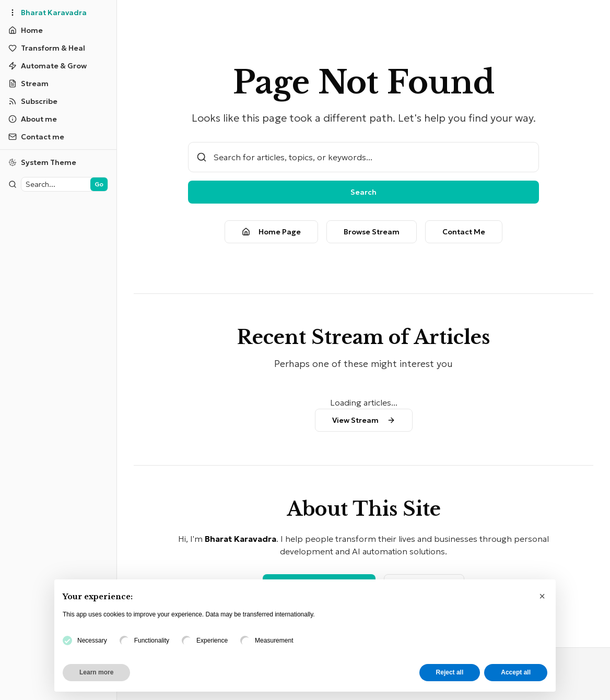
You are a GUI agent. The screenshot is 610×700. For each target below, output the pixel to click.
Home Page (261, 232)
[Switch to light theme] (48, 162)
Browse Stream (361, 232)
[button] (542, 596)
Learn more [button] (96, 672)
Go (79, 184)
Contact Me (453, 232)
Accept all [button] (516, 672)
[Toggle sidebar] (13, 13)
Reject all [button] (450, 672)
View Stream (353, 420)
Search (353, 192)
